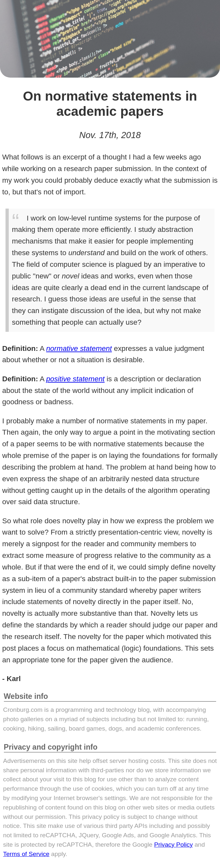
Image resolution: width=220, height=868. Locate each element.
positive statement (75, 379)
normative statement (79, 348)
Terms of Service (26, 854)
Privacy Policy (174, 845)
